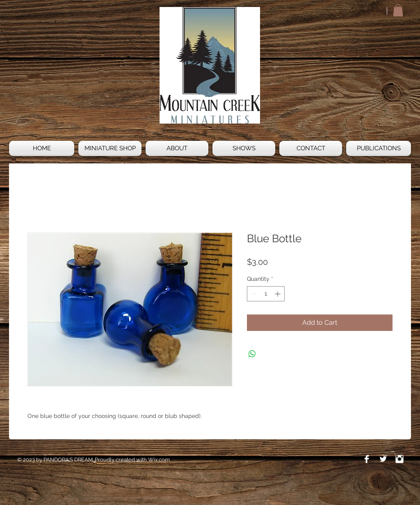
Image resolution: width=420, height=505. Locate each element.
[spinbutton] (266, 294)
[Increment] (278, 294)
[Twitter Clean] (383, 459)
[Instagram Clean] (399, 459)
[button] (398, 10)
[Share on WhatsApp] (252, 354)
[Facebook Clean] (367, 459)
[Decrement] (253, 294)
